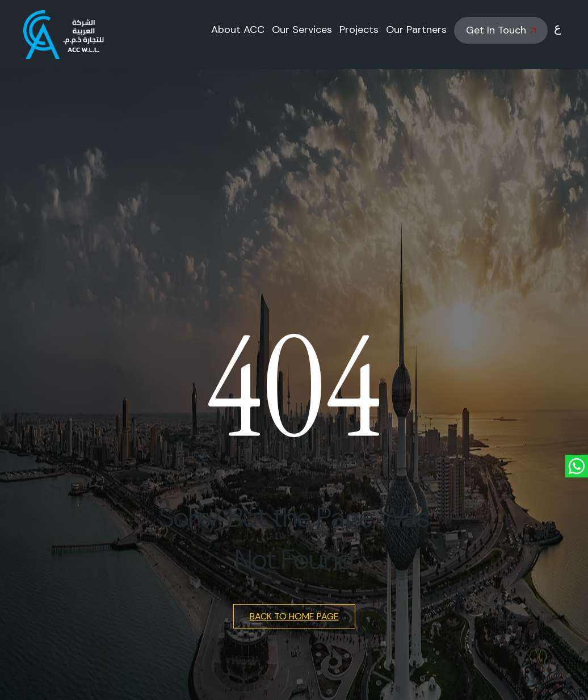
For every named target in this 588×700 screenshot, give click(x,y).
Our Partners (416, 30)
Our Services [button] (302, 30)
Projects (359, 30)
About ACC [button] (238, 30)
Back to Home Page (294, 616)
